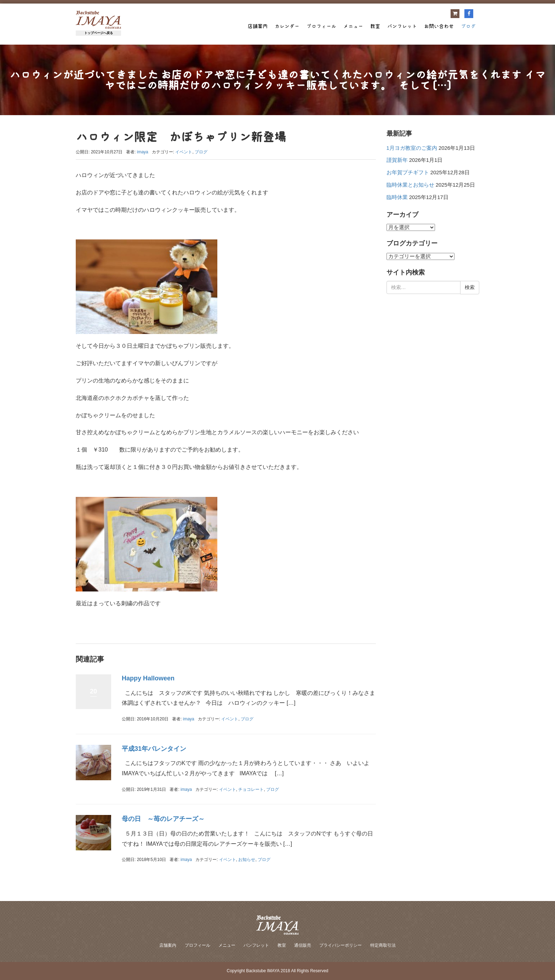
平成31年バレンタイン (154, 749)
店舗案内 (258, 26)
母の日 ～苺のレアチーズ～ (163, 819)
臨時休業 (397, 197)
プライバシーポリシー (341, 945)
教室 (375, 26)
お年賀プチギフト (408, 172)
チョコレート (251, 789)
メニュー (353, 26)
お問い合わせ (439, 26)
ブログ (468, 26)
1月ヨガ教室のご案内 (412, 148)
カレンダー (287, 26)
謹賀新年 (397, 160)
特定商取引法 (383, 945)
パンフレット (402, 26)
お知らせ (247, 860)
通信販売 (303, 945)
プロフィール (321, 26)
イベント (184, 152)
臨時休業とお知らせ (410, 185)
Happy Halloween (148, 678)
